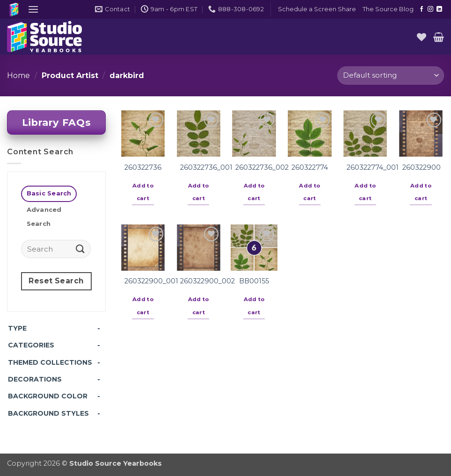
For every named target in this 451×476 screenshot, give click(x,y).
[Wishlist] (422, 37)
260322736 (143, 167)
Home (18, 76)
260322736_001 (206, 167)
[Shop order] (391, 76)
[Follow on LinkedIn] (439, 9)
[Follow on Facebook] (422, 9)
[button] (33, 9)
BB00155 (254, 281)
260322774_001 (373, 167)
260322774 (310, 167)
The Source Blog (388, 9)
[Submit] (80, 249)
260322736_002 (262, 167)
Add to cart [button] (143, 192)
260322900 (422, 167)
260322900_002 (207, 281)
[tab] (49, 194)
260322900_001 (151, 281)
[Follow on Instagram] (430, 9)
